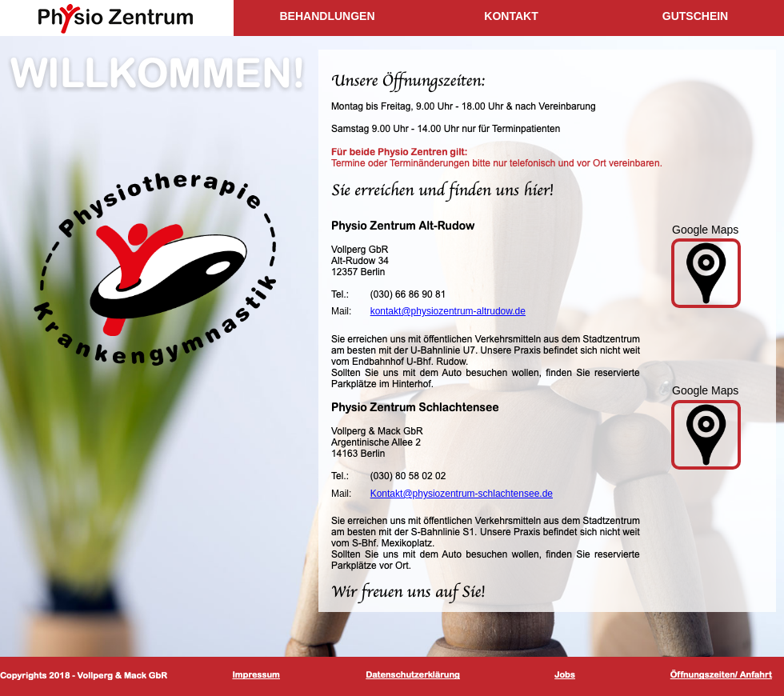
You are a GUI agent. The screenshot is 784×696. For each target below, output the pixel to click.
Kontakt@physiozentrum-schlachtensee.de (462, 494)
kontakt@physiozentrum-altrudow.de (448, 311)
